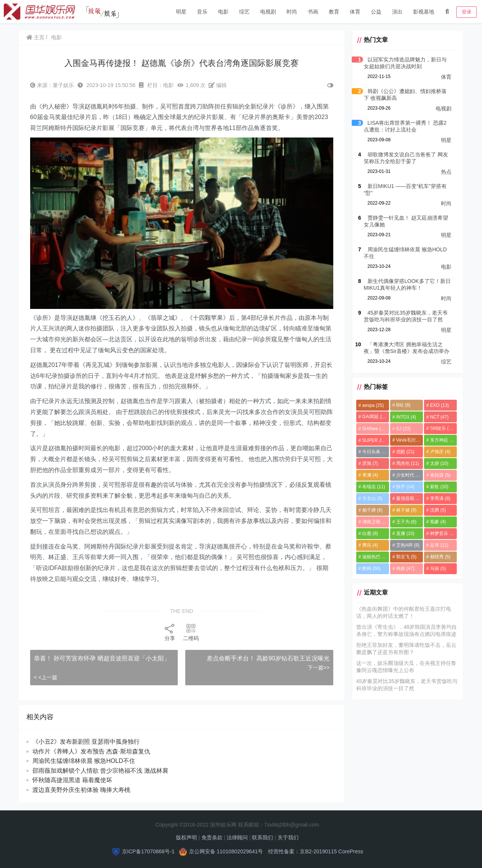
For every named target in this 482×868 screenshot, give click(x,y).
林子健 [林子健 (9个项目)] (405, 510)
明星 (181, 12)
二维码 (190, 630)
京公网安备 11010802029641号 (226, 850)
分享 (169, 630)
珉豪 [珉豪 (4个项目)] (437, 522)
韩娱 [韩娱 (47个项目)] (404, 568)
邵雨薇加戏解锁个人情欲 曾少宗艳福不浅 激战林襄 (104, 769)
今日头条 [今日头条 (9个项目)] (372, 452)
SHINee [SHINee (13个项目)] (372, 429)
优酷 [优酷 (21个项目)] (404, 452)
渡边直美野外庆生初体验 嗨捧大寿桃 (89, 788)
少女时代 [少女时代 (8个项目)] (407, 475)
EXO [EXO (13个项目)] (439, 405)
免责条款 (212, 836)
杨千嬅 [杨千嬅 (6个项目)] (370, 510)
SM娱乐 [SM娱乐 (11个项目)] (442, 428)
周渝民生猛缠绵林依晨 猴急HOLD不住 (91, 759)
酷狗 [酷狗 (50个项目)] (369, 568)
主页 (36, 37)
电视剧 (268, 12)
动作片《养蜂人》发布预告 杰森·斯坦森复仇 (92, 750)
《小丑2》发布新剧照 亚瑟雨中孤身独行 (86, 740)
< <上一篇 (46, 675)
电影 (223, 12)
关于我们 (288, 836)
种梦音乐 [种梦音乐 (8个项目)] (442, 533)
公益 (376, 12)
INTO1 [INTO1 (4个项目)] (405, 417)
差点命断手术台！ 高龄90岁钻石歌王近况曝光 (272, 657)
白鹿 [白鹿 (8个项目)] (368, 533)
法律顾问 (237, 836)
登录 (467, 12)
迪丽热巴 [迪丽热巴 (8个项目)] (372, 557)
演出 (397, 12)
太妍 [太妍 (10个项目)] (439, 463)
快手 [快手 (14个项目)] (404, 487)
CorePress (351, 850)
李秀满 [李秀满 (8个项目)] (439, 498)
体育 (355, 12)
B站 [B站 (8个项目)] (402, 405)
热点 (446, 172)
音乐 (202, 12)
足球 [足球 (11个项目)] (439, 545)
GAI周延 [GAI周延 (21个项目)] (373, 417)
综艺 (244, 12)
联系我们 (262, 836)
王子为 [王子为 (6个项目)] (405, 522)
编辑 (218, 85)
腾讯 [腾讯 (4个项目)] (368, 545)
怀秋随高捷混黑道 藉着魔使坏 (80, 779)
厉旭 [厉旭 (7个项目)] (368, 463)
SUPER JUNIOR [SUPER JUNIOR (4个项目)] (373, 440)
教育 (334, 12)
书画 (313, 12)
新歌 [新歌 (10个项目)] (439, 487)
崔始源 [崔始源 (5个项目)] (439, 475)
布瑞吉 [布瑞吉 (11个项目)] (371, 487)
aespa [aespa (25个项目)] (370, 405)
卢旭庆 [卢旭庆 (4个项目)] (439, 452)
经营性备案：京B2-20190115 (302, 850)
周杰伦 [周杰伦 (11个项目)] (406, 463)
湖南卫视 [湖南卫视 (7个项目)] (372, 522)
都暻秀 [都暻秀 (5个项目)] (439, 557)
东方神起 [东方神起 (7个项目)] (442, 440)
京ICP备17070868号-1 (148, 850)
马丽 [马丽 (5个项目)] (437, 568)
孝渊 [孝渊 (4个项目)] (368, 475)
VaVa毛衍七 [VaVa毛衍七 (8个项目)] (408, 440)
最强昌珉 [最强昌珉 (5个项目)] (407, 498)
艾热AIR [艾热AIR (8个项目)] (406, 545)
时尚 (292, 12)
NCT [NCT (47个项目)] (439, 417)
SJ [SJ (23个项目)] (402, 429)
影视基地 (424, 12)
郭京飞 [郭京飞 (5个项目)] (405, 557)
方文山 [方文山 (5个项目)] (370, 498)
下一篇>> (316, 666)
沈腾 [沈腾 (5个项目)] (437, 510)
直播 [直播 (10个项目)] (404, 533)
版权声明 (186, 836)
